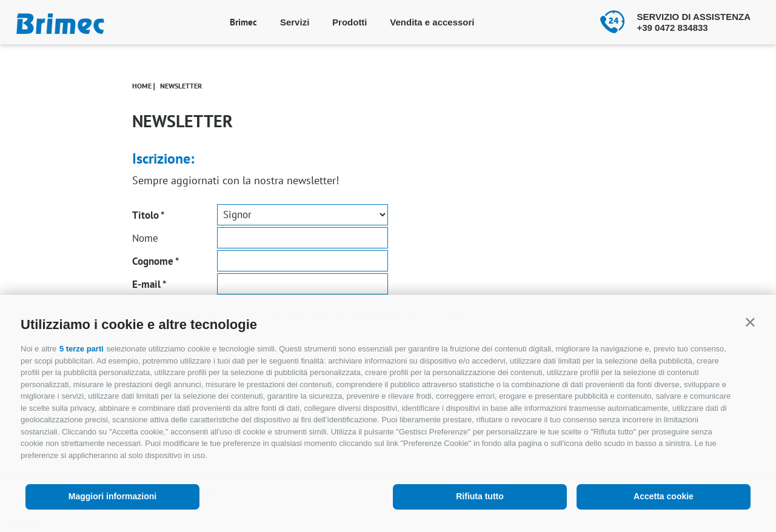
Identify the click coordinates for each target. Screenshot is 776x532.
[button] (750, 322)
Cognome (153, 261)
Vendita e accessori (432, 22)
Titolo (145, 215)
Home (142, 86)
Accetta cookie (664, 496)
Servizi (295, 22)
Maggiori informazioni (112, 496)
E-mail (146, 284)
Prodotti (350, 22)
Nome (145, 238)
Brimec (243, 22)
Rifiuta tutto (480, 496)
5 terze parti (82, 349)
